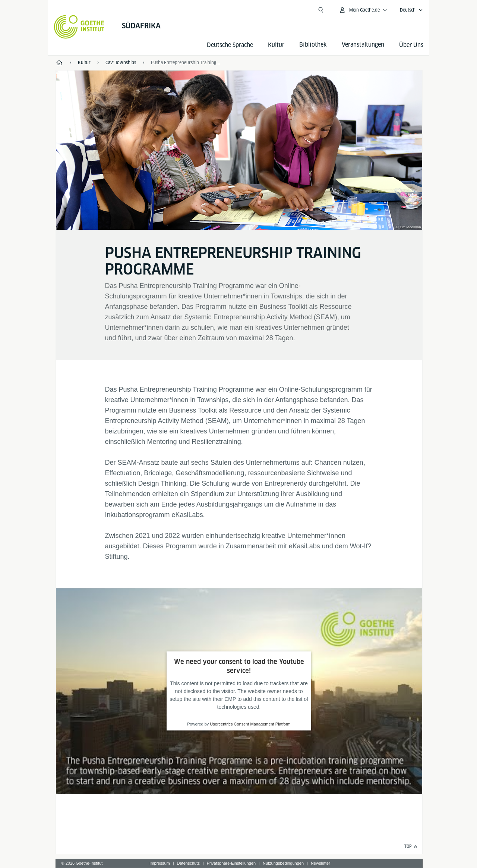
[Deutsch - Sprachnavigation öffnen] (411, 10)
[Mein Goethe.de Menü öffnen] (363, 10)
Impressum (159, 863)
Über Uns (411, 45)
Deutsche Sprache (230, 45)
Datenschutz (188, 863)
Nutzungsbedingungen (283, 863)
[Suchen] (321, 10)
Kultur (276, 45)
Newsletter (320, 863)
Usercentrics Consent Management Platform (250, 724)
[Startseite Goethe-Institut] (79, 27)
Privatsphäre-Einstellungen (231, 863)
